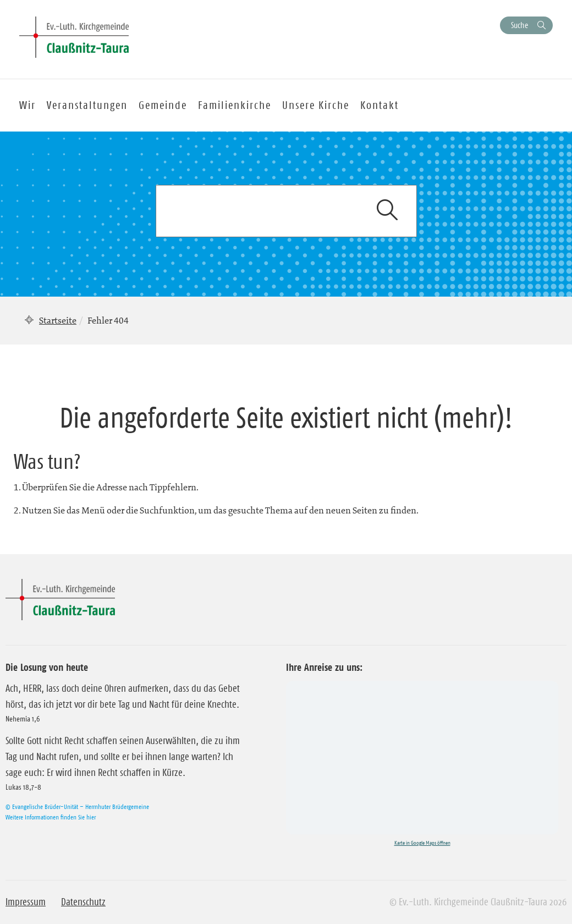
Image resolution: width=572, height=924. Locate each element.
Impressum (26, 902)
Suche (519, 25)
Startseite (58, 320)
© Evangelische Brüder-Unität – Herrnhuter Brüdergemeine (77, 807)
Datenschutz (83, 902)
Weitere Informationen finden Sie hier (51, 817)
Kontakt (380, 105)
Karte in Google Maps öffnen (422, 843)
